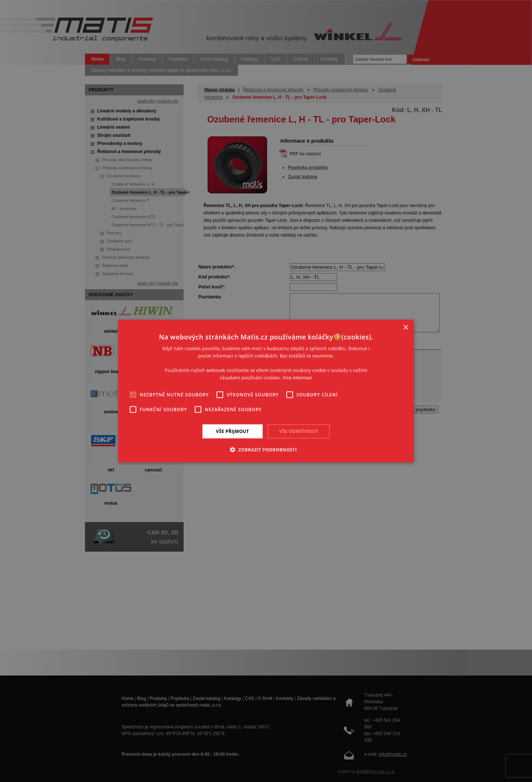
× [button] (405, 327)
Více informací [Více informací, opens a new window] (297, 378)
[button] (266, 450)
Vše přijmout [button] (233, 431)
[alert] (266, 391)
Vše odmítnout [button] (299, 431)
